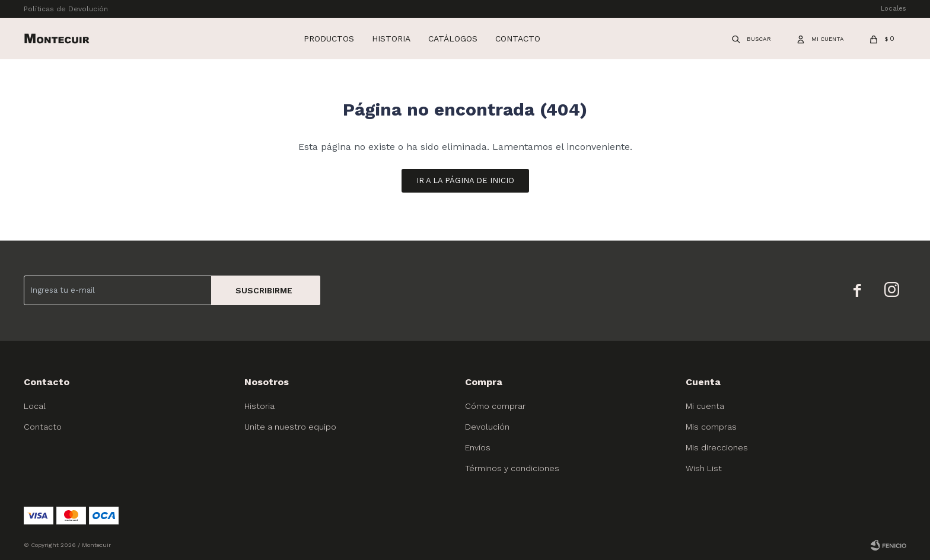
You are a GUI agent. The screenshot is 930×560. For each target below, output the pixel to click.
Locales (894, 9)
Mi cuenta (705, 406)
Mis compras (711, 427)
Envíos (478, 447)
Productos (329, 39)
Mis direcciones (717, 447)
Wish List (704, 468)
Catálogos (453, 39)
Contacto (518, 39)
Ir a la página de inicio (465, 180)
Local (35, 406)
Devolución (487, 427)
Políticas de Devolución (66, 9)
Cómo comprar (495, 406)
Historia (391, 39)
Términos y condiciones (512, 468)
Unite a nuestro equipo (290, 427)
